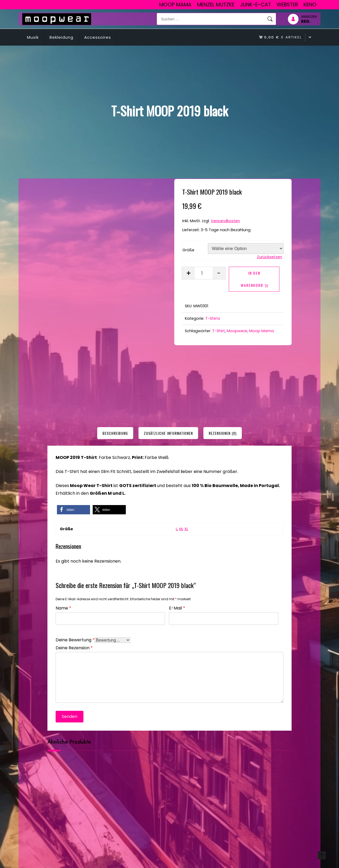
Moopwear (237, 331)
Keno (310, 5)
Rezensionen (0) (223, 433)
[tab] (115, 433)
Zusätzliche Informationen (168, 433)
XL (186, 529)
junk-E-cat (255, 5)
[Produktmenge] (204, 273)
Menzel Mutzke (216, 5)
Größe (188, 250)
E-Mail (177, 608)
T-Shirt (218, 331)
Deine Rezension (74, 647)
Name (63, 608)
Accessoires (98, 37)
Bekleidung (61, 37)
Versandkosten (225, 221)
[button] (73, 510)
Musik (33, 37)
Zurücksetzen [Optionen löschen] (269, 257)
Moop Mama (175, 5)
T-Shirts (213, 318)
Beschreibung (115, 433)
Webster (287, 5)
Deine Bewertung (75, 639)
